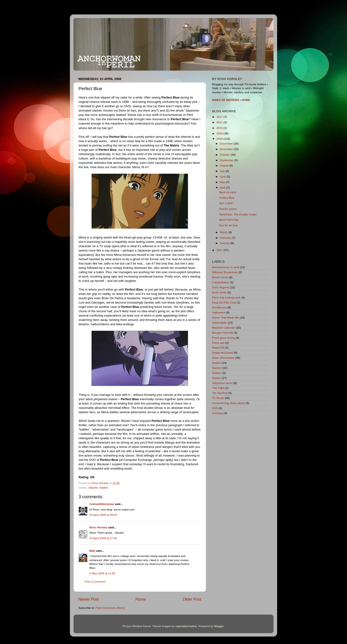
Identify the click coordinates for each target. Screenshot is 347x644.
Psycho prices (228, 209)
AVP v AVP (226, 203)
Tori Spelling (220, 393)
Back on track (228, 192)
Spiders (217, 373)
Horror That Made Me (226, 317)
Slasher (93, 488)
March (224, 232)
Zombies (217, 413)
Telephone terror (222, 383)
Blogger (219, 626)
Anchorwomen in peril (226, 267)
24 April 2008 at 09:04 (103, 515)
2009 (220, 133)
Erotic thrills (219, 292)
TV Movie (218, 398)
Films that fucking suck (226, 297)
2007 (220, 250)
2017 (220, 117)
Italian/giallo (220, 322)
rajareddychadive (186, 626)
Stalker (104, 488)
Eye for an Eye (228, 225)
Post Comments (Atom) (110, 608)
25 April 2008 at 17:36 (103, 538)
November (227, 149)
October (225, 155)
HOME (246, 100)
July (223, 171)
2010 (220, 128)
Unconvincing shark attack (228, 403)
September (227, 160)
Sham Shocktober (223, 358)
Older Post (192, 599)
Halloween (219, 312)
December (227, 143)
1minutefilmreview (102, 504)
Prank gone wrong (224, 338)
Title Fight (218, 388)
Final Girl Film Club (224, 302)
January (225, 243)
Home (141, 599)
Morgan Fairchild (223, 333)
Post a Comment (95, 581)
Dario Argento (221, 287)
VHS (215, 408)
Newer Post (89, 599)
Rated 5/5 (218, 348)
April (223, 188)
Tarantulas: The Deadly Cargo (238, 214)
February (226, 238)
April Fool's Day (229, 220)
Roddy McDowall (223, 353)
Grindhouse (219, 307)
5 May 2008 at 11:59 (102, 573)
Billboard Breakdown (225, 272)
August (225, 165)
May (223, 182)
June (223, 176)
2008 (220, 139)
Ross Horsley (98, 527)
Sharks (216, 363)
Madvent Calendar (224, 328)
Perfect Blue (227, 198)
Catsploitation (221, 282)
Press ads (218, 343)
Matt (92, 551)
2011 (220, 122)
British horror (220, 277)
